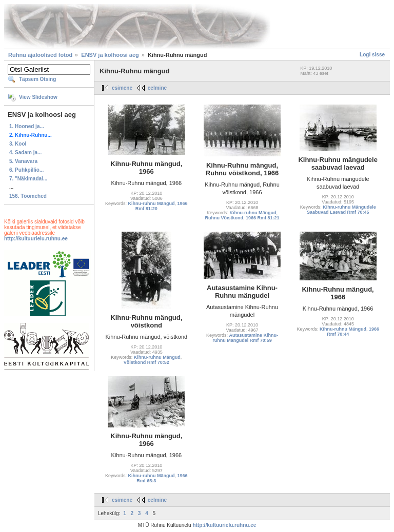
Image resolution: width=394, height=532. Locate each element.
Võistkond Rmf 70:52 (146, 362)
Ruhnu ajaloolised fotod (40, 55)
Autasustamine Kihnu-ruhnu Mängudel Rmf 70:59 (245, 338)
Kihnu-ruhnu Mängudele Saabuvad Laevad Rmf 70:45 (341, 210)
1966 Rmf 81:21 (263, 218)
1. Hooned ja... (27, 126)
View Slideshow (38, 97)
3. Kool (18, 144)
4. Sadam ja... (25, 152)
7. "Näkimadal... (28, 179)
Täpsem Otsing (37, 79)
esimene (122, 88)
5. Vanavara (23, 161)
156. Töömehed (28, 196)
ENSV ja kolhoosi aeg (110, 55)
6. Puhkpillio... (26, 170)
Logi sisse (372, 55)
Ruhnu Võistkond (224, 218)
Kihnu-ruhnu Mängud (152, 203)
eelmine (157, 88)
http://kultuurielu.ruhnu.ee (36, 239)
